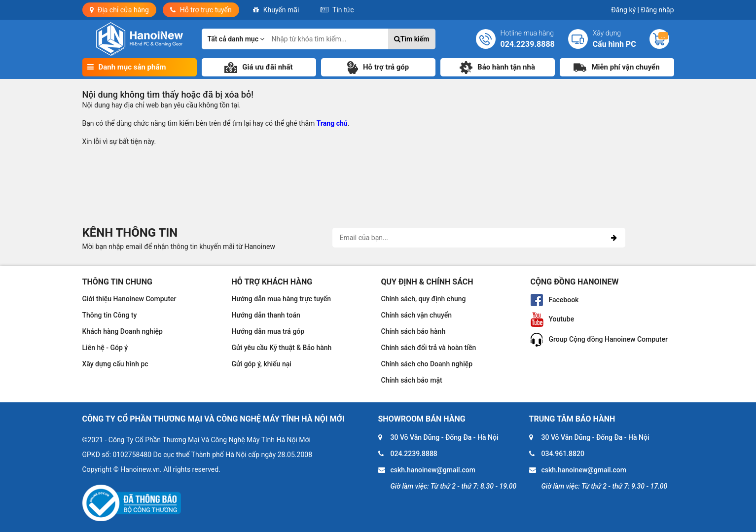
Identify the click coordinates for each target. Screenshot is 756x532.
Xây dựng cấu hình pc (115, 364)
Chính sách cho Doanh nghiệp (427, 364)
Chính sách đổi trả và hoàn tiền (429, 348)
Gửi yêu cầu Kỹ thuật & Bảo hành (282, 348)
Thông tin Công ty (110, 315)
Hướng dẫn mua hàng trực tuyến (282, 299)
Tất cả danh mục (236, 39)
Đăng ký (625, 10)
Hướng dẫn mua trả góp (268, 331)
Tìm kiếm (412, 39)
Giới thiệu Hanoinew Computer (129, 299)
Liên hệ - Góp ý (105, 348)
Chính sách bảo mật (412, 380)
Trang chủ (332, 123)
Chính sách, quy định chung (424, 299)
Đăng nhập (658, 10)
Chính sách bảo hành (414, 331)
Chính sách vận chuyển (417, 315)
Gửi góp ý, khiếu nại (262, 364)
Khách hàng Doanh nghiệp (123, 331)
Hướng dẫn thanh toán (266, 315)
